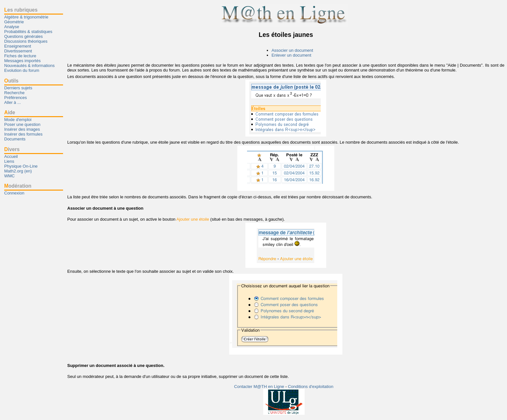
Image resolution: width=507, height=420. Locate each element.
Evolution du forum (22, 70)
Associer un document (292, 50)
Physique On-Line (21, 166)
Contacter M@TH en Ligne (260, 387)
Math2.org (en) (18, 171)
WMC (10, 176)
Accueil (11, 156)
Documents (15, 139)
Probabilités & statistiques (28, 32)
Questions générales (23, 36)
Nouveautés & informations (29, 66)
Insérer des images (22, 129)
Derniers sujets (18, 88)
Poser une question (22, 124)
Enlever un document (291, 55)
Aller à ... (12, 102)
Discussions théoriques (26, 41)
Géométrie (14, 22)
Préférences (16, 98)
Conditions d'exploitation (311, 387)
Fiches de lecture (20, 56)
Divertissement (18, 51)
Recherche (14, 93)
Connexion (14, 193)
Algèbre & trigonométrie (26, 17)
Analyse (12, 27)
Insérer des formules (23, 134)
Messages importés (22, 61)
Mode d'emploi (18, 120)
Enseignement (18, 46)
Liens (9, 161)
